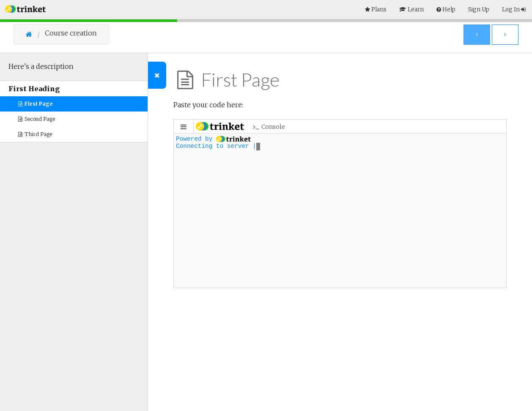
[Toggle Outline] (157, 75)
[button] (25, 8)
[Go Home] (35, 34)
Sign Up (479, 10)
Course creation (71, 33)
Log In (514, 10)
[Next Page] (505, 35)
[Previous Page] (477, 35)
